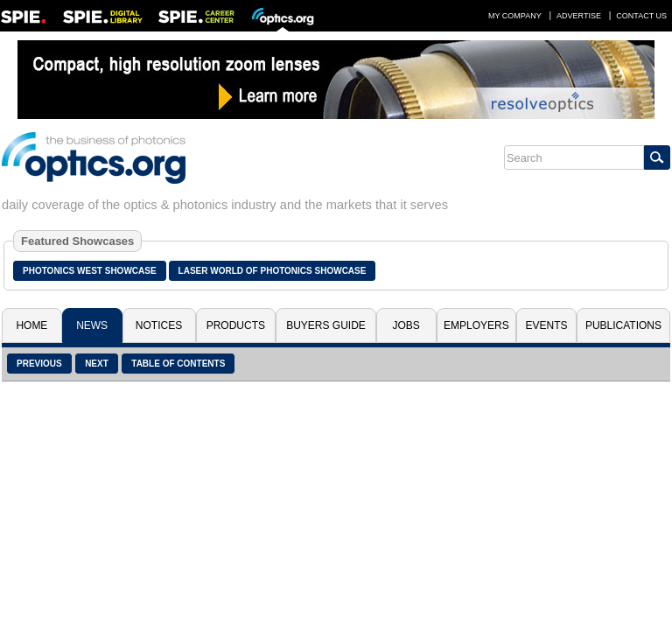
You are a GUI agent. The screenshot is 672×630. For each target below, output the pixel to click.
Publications (623, 325)
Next (97, 364)
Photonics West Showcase (90, 271)
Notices (159, 325)
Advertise (579, 16)
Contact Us (641, 16)
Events (547, 325)
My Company (515, 16)
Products (236, 325)
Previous (39, 364)
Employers (476, 325)
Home (31, 325)
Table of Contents (178, 364)
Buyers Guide (326, 325)
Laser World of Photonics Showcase (273, 271)
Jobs (406, 325)
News (92, 325)
